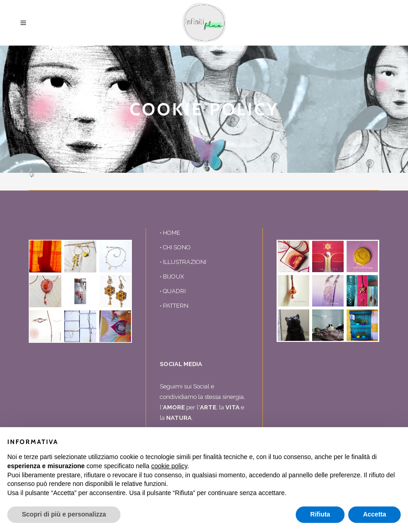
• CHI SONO (175, 247)
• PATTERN (174, 306)
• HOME (170, 233)
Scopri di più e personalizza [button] (64, 514)
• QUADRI (173, 291)
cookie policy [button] (169, 466)
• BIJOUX (172, 276)
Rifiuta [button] (320, 514)
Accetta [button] (374, 514)
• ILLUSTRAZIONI (183, 262)
